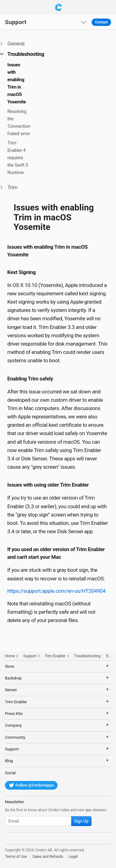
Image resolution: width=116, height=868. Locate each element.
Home (10, 656)
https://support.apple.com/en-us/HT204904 (56, 591)
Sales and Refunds (48, 857)
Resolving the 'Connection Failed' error (19, 123)
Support (16, 22)
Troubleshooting (87, 656)
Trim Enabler (55, 656)
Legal (73, 857)
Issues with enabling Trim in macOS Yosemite (17, 83)
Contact (101, 22)
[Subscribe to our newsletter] (48, 821)
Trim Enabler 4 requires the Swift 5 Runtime (18, 158)
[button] (7, 7)
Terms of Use (16, 857)
